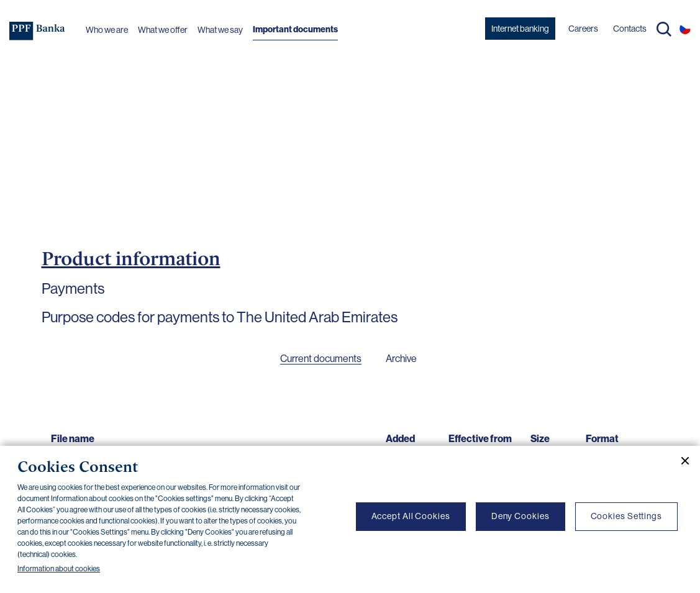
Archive (401, 359)
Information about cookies (59, 569)
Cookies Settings (626, 516)
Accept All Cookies (411, 516)
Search (664, 29)
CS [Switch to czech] (685, 29)
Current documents (321, 359)
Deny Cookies (520, 516)
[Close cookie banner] (680, 461)
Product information (131, 258)
